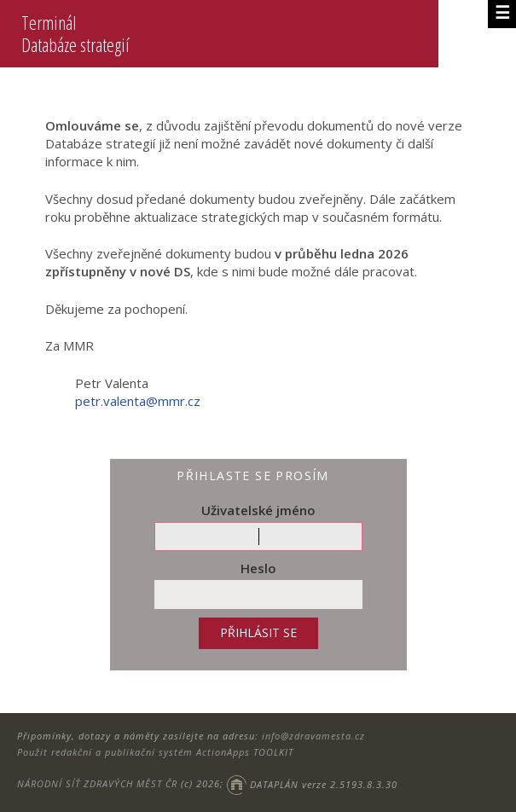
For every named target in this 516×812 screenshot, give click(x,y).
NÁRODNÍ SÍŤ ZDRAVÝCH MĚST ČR (97, 784)
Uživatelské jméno (258, 510)
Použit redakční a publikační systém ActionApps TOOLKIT (155, 752)
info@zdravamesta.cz (313, 736)
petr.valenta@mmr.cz (138, 401)
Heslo (258, 568)
